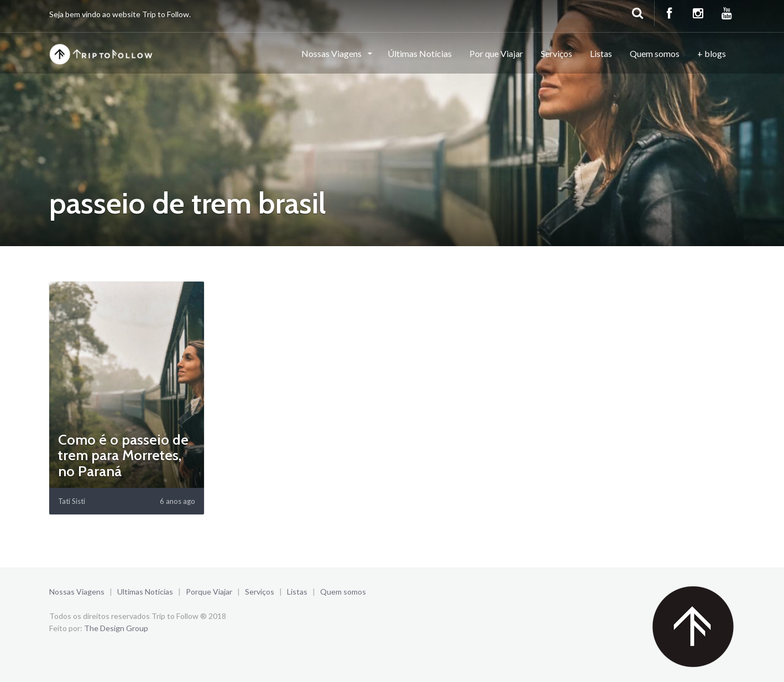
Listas (601, 53)
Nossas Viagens (332, 53)
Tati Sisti (72, 501)
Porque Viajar (209, 592)
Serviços (556, 53)
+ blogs (712, 53)
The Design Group (116, 628)
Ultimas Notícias (145, 592)
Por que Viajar (496, 53)
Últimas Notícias (420, 53)
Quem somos (655, 53)
